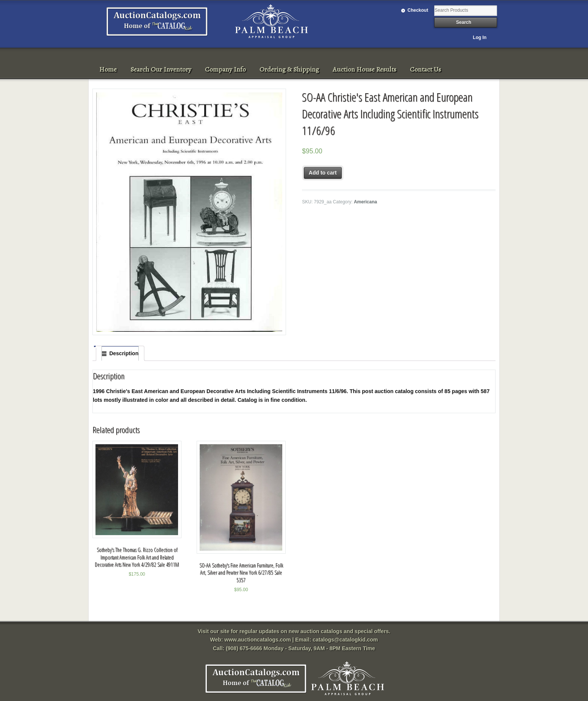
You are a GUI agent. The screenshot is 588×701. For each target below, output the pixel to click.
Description (124, 353)
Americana (365, 202)
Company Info (225, 69)
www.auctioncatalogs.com (257, 640)
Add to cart (323, 173)
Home (108, 69)
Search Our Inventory (161, 69)
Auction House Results (364, 69)
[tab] (120, 353)
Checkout (418, 10)
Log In (480, 37)
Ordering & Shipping (289, 69)
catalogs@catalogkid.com (345, 640)
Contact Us (425, 69)
